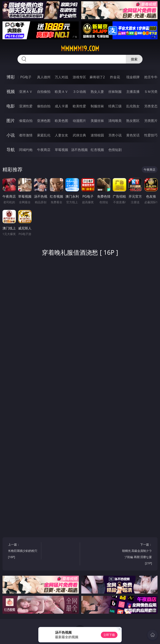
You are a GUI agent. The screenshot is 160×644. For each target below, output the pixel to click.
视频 (11, 91)
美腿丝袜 (97, 121)
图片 (11, 121)
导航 (11, 150)
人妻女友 (61, 135)
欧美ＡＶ (61, 92)
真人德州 (44, 77)
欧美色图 (61, 121)
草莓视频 (61, 150)
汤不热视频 (79, 150)
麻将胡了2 (97, 77)
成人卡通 (61, 106)
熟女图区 (133, 121)
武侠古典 (79, 135)
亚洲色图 (44, 121)
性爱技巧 (151, 135)
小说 (11, 135)
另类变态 (151, 106)
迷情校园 (97, 135)
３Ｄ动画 (79, 92)
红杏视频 (97, 150)
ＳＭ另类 (151, 92)
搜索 (134, 59)
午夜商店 (44, 150)
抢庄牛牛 (151, 77)
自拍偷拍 (44, 92)
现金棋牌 (133, 77)
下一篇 (136, 554)
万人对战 (61, 77)
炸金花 (115, 77)
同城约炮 (26, 150)
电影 (11, 106)
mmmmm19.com (80, 49)
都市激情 (26, 135)
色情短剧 (115, 150)
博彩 (11, 77)
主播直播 (133, 92)
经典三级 (115, 106)
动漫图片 (79, 121)
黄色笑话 (133, 135)
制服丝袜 (97, 106)
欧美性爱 (79, 106)
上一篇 (24, 551)
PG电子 (26, 77)
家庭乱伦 (44, 135)
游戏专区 (79, 77)
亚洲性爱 (26, 106)
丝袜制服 (115, 92)
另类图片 (151, 121)
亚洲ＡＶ (26, 92)
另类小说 (115, 135)
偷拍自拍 (44, 106)
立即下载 (109, 635)
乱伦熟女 (133, 106)
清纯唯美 (115, 121)
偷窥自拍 (26, 121)
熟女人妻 (97, 92)
